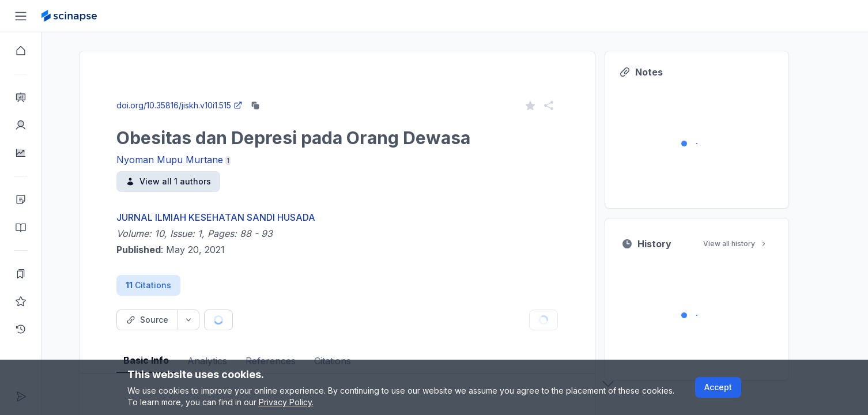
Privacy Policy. (286, 402)
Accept (718, 387)
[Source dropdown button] (209, 320)
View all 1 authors (189, 181)
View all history (756, 244)
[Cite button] (283, 320)
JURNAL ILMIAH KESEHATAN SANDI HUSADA (237, 217)
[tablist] (358, 352)
